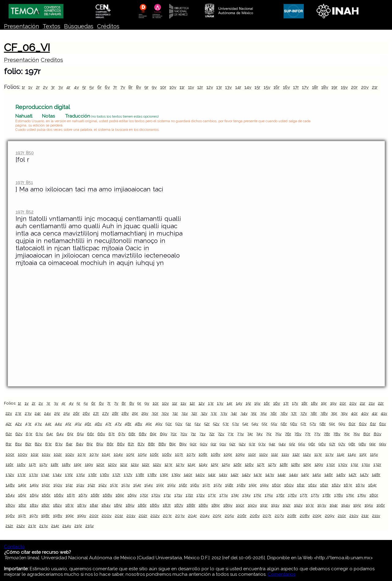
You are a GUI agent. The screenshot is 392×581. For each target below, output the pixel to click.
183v (82, 505)
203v (180, 515)
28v (125, 413)
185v (130, 505)
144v (294, 474)
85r (90, 444)
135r (69, 474)
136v (104, 474)
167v (83, 495)
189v (228, 505)
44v (58, 424)
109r (228, 454)
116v (21, 464)
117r (32, 464)
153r (114, 485)
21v (372, 403)
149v (34, 485)
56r (284, 424)
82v (38, 444)
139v (176, 474)
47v (118, 424)
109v (240, 454)
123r (168, 464)
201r (119, 515)
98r (352, 444)
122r (146, 464)
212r (9, 526)
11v (191, 87)
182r (45, 505)
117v (43, 464)
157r (206, 485)
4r (68, 87)
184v (106, 505)
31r (175, 413)
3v (61, 87)
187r (167, 505)
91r (214, 444)
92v (242, 444)
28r (115, 413)
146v (341, 474)
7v (123, 87)
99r (373, 444)
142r (235, 474)
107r (179, 454)
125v (226, 464)
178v (339, 495)
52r (207, 424)
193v (322, 505)
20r (354, 87)
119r (78, 464)
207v (279, 515)
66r (90, 434)
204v (205, 515)
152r (91, 485)
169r (120, 495)
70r (173, 434)
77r (308, 434)
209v (330, 515)
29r (135, 413)
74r (250, 434)
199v (82, 515)
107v (191, 454)
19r (334, 87)
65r (70, 434)
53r (226, 424)
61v (383, 424)
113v (329, 454)
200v (107, 515)
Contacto (14, 547)
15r (257, 87)
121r (124, 464)
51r (188, 424)
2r (38, 87)
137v (128, 474)
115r (363, 454)
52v (216, 424)
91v (223, 444)
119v (89, 464)
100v (23, 454)
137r (116, 474)
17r (296, 87)
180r (374, 495)
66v (101, 434)
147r (352, 474)
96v (322, 444)
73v (240, 434)
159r (253, 485)
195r (357, 505)
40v (365, 413)
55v (274, 424)
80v (377, 434)
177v (315, 495)
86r (110, 444)
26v (86, 413)
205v (229, 515)
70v (184, 434)
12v (210, 87)
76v (298, 434)
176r (280, 495)
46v (98, 424)
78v (337, 434)
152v (102, 485)
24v (47, 413)
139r (164, 474)
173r (212, 495)
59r (332, 424)
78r (327, 434)
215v (90, 526)
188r (191, 505)
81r (9, 444)
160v (289, 485)
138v (152, 474)
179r (350, 495)
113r (318, 454)
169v (132, 495)
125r (215, 464)
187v (179, 505)
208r (292, 515)
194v (346, 505)
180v (10, 505)
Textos (51, 26)
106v (167, 454)
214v (67, 526)
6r (100, 87)
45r (68, 424)
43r (28, 424)
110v (263, 454)
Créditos (108, 26)
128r (284, 464)
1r (23, 87)
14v (248, 87)
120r (100, 464)
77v (317, 434)
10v (173, 87)
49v (159, 424)
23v (28, 413)
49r (149, 424)
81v (18, 444)
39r (334, 413)
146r (329, 474)
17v (305, 87)
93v (262, 444)
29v (145, 413)
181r (22, 505)
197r (22, 515)
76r (288, 434)
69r (153, 434)
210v (354, 515)
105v (142, 454)
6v (107, 87)
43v (38, 424)
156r (183, 485)
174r (235, 495)
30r (155, 413)
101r (35, 454)
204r (192, 515)
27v (106, 413)
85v (100, 444)
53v (236, 424)
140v (200, 474)
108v (215, 454)
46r (88, 424)
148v (10, 485)
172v (200, 495)
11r (182, 87)
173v (224, 495)
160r (276, 485)
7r (115, 87)
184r (94, 505)
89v (183, 444)
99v (383, 444)
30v (165, 413)
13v (228, 87)
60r (352, 424)
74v (259, 434)
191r (264, 505)
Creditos (52, 60)
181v (34, 505)
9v (154, 87)
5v (92, 87)
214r (55, 526)
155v (171, 485)
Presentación (21, 26)
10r (163, 87)
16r (277, 87)
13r (219, 87)
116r (9, 464)
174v (246, 495)
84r (69, 444)
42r (9, 424)
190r (240, 505)
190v (252, 505)
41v (384, 413)
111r (275, 454)
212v (21, 526)
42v (18, 424)
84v (80, 444)
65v (80, 434)
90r (193, 444)
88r (151, 444)
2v (45, 87)
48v (138, 424)
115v (374, 454)
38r (314, 413)
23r (18, 413)
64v (60, 434)
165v (34, 495)
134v (57, 474)
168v (107, 495)
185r (118, 505)
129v (319, 464)
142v (246, 474)
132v (10, 474)
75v (278, 434)
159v (264, 485)
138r (140, 474)
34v (244, 413)
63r (29, 434)
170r (144, 495)
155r (160, 485)
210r (342, 515)
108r (203, 454)
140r (188, 474)
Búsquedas (79, 26)
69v (164, 434)
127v (272, 464)
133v (34, 474)
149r (22, 485)
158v (241, 485)
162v (336, 485)
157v (218, 485)
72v (221, 434)
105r (130, 454)
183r (70, 505)
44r (48, 424)
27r (96, 413)
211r (365, 515)
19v (344, 87)
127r (261, 464)
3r (53, 87)
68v (143, 434)
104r (106, 454)
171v (178, 495)
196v (10, 515)
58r (323, 424)
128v (295, 464)
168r (95, 495)
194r (334, 505)
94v (282, 444)
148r (376, 474)
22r (381, 403)
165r (22, 495)
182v (57, 505)
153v (126, 485)
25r (57, 413)
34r (234, 413)
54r (245, 424)
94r (272, 444)
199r (70, 515)
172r (189, 495)
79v (356, 434)
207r (267, 515)
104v (118, 454)
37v (303, 413)
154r (137, 485)
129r (307, 464)
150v (58, 485)
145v (317, 474)
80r (367, 434)
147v (364, 474)
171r (167, 495)
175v (269, 495)
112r (296, 454)
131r (354, 464)
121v (135, 464)
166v (59, 495)
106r (154, 454)
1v (30, 87)
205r (217, 515)
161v (312, 485)
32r (194, 413)
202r (143, 515)
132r (377, 464)
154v (149, 485)
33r (214, 413)
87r (131, 444)
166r (46, 495)
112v (307, 454)
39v (344, 413)
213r (32, 526)
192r (287, 505)
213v (43, 526)
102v (70, 454)
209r (317, 515)
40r (354, 413)
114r (341, 454)
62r (9, 434)
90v (204, 444)
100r (10, 454)
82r (28, 444)
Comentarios (282, 574)
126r (237, 464)
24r (38, 413)
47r (108, 424)
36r (273, 413)
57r (303, 424)
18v (325, 87)
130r (331, 464)
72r (212, 434)
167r (71, 495)
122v (157, 464)
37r (294, 413)
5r (84, 87)
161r (301, 485)
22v (9, 413)
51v (198, 424)
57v (313, 424)
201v (131, 515)
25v (67, 413)
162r (324, 485)
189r (216, 505)
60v (363, 424)
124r (191, 464)
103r (82, 454)
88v (162, 444)
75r (269, 434)
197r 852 (24, 212)
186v (155, 505)
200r (94, 515)
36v (284, 413)
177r (304, 495)
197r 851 (24, 182)
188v (203, 505)
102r (58, 454)
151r (69, 485)
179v (362, 495)
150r (46, 485)
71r (193, 434)
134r (45, 474)
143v (270, 474)
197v (34, 515)
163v (360, 485)
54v (255, 424)
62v (19, 434)
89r (172, 444)
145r (305, 474)
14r (238, 87)
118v (66, 464)
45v (78, 424)
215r (78, 526)
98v (362, 444)
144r (282, 474)
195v (369, 505)
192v (298, 505)
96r (312, 444)
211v (376, 515)
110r (252, 454)
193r (310, 505)
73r (231, 434)
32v (204, 413)
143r (258, 474)
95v (302, 444)
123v (180, 464)
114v (352, 454)
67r (112, 434)
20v (365, 87)
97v (342, 444)
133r (22, 474)
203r (167, 515)
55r (264, 424)
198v (58, 515)
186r (142, 505)
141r (212, 474)
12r (200, 87)
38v (324, 413)
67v (122, 434)
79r (347, 434)
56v (294, 424)
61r (373, 424)
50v (179, 424)
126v (249, 464)
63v (39, 434)
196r (381, 505)
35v (263, 413)
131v (366, 464)
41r (375, 413)
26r (76, 413)
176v (292, 495)
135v (81, 474)
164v (10, 495)
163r (348, 485)
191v (275, 505)
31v (185, 413)
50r (169, 424)
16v (286, 87)
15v (267, 87)
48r (128, 424)
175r (257, 495)
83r (48, 444)
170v (156, 495)
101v (46, 454)
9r (146, 87)
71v (202, 434)
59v (342, 424)
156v (195, 485)
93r (252, 444)
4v (76, 87)
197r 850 (25, 153)
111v (285, 454)
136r (92, 474)
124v (203, 464)
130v (343, 464)
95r (292, 444)
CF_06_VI (27, 47)
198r (45, 515)
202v (155, 515)
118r (55, 464)
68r (132, 434)
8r (130, 87)
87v (141, 444)
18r (315, 87)
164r (372, 485)
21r (375, 87)
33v (224, 413)
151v (80, 485)
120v (112, 464)
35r (254, 413)
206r (242, 515)
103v (94, 454)
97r (332, 444)
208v (305, 515)
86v (121, 444)
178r (327, 495)
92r (232, 444)
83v (59, 444)
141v (223, 474)
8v (139, 87)
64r (50, 434)
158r (229, 485)
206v (255, 515)
